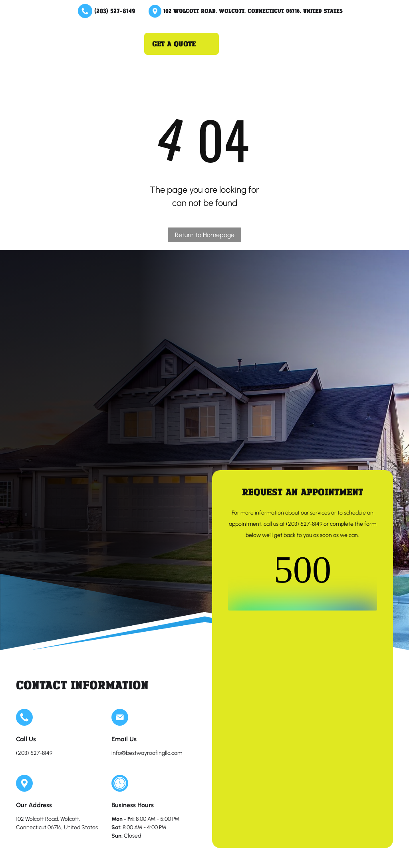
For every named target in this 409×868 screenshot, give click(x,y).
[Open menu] (124, 44)
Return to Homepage (205, 235)
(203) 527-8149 (115, 11)
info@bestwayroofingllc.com (147, 753)
